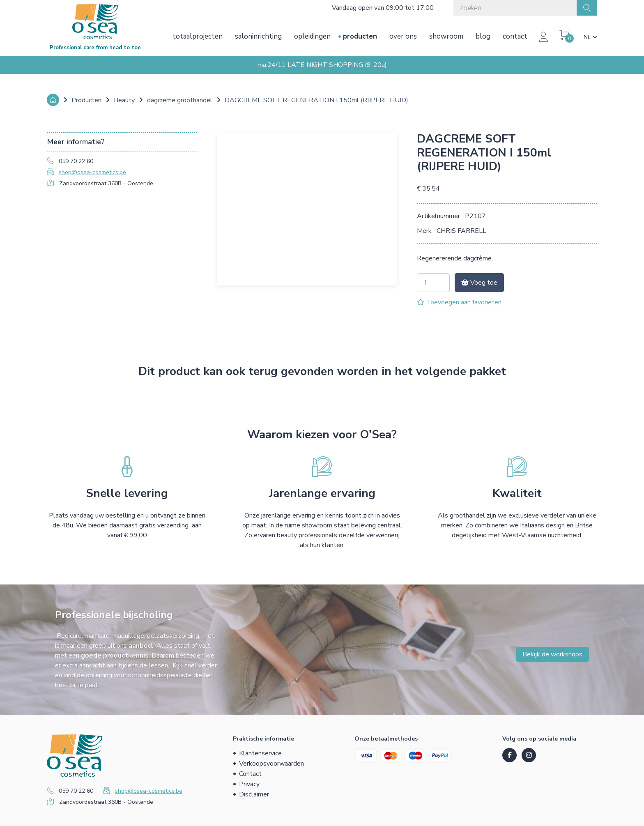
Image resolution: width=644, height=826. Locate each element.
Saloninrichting (258, 36)
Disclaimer (254, 794)
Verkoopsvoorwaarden (271, 764)
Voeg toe (479, 283)
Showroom (446, 36)
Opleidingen (312, 36)
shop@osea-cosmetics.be (92, 172)
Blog (483, 36)
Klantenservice (260, 753)
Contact (515, 36)
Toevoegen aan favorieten (459, 302)
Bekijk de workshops (552, 654)
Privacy (249, 784)
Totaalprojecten (198, 36)
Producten (360, 36)
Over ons (403, 36)
